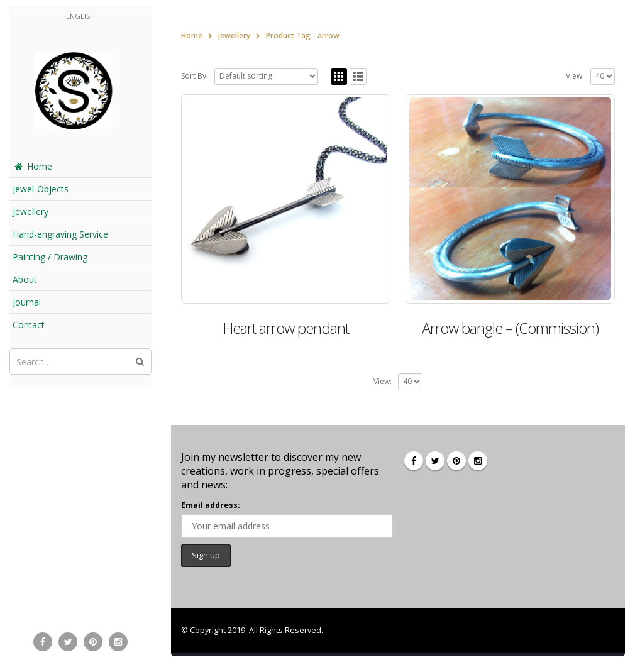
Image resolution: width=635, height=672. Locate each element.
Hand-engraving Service (60, 234)
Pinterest (456, 461)
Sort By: (195, 76)
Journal (27, 302)
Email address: (211, 505)
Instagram (478, 461)
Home (32, 166)
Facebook (414, 461)
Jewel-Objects (41, 189)
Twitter (435, 461)
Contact (29, 325)
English (80, 16)
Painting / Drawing (50, 257)
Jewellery (30, 212)
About (25, 279)
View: (575, 76)
